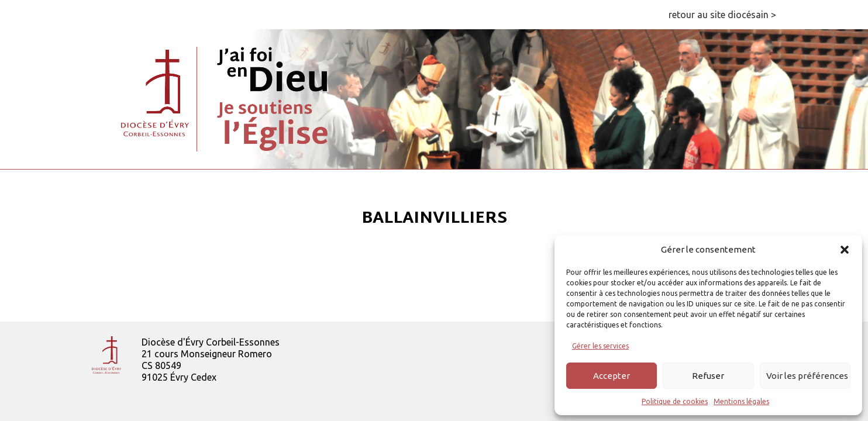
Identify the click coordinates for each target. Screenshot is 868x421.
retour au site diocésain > (722, 15)
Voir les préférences (807, 376)
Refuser (708, 376)
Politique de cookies (675, 401)
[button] (845, 250)
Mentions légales (741, 401)
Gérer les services (600, 346)
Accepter (612, 376)
